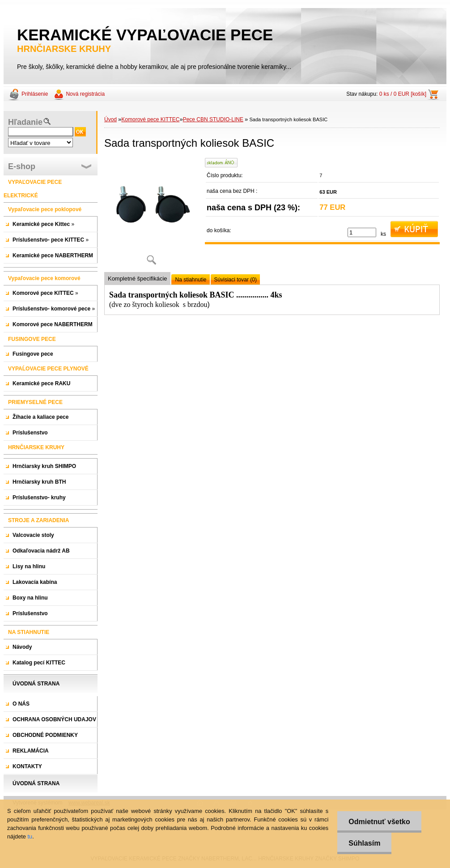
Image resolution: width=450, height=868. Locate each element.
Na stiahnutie (191, 280)
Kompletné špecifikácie (137, 279)
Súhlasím (364, 843)
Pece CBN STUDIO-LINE (213, 119)
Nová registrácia (85, 94)
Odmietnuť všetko (379, 822)
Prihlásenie (35, 94)
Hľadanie (25, 122)
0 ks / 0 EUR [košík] (403, 94)
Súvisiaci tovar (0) (236, 280)
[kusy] (362, 232)
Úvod (110, 119)
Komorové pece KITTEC (150, 119)
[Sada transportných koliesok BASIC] (151, 215)
